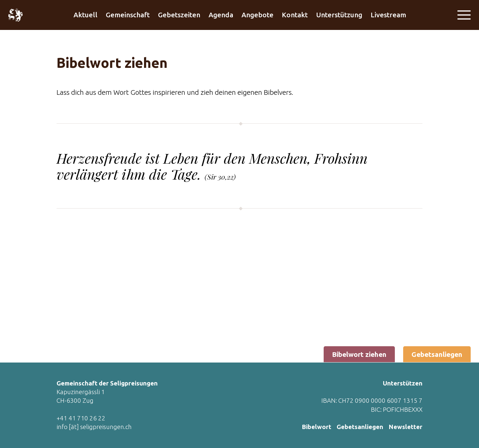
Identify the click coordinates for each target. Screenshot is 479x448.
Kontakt (295, 15)
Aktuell (85, 15)
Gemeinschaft (128, 15)
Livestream (388, 15)
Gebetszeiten (179, 15)
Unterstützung (339, 15)
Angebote (257, 15)
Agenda (221, 15)
